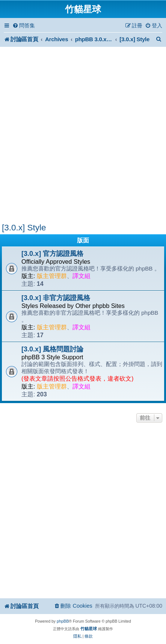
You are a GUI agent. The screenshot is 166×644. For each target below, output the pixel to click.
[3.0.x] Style (24, 228)
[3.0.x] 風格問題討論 (52, 349)
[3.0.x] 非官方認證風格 (56, 298)
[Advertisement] (83, 136)
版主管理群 (52, 276)
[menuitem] (24, 26)
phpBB (63, 621)
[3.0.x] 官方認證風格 (52, 254)
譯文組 (81, 276)
